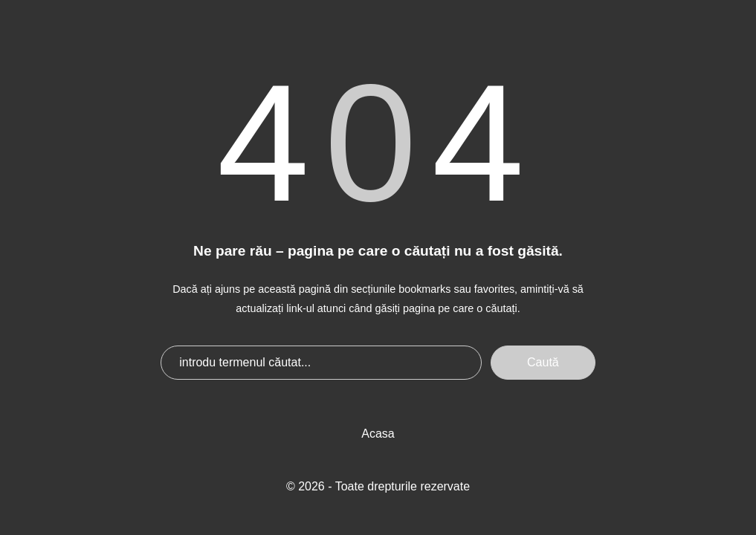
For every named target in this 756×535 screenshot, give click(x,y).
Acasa (378, 434)
